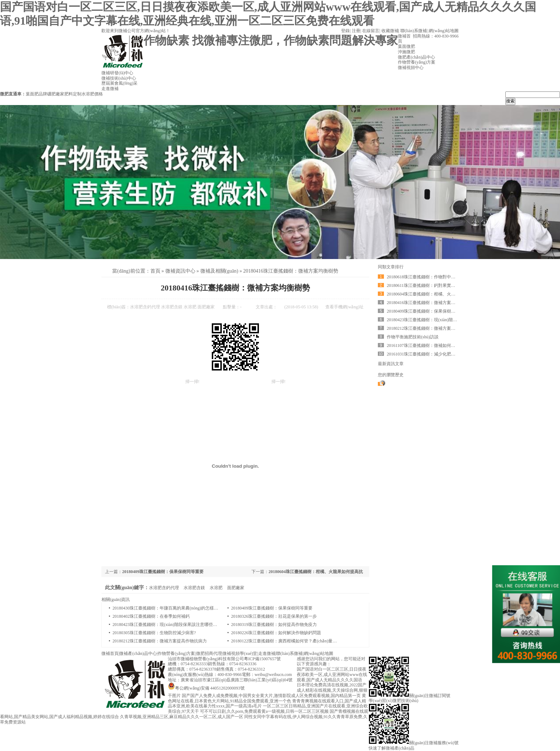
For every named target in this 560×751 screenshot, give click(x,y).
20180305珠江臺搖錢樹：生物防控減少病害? (154, 633)
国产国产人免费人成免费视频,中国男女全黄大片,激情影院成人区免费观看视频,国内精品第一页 (271, 696)
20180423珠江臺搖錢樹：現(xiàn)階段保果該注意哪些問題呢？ (171, 625)
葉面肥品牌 (36, 94)
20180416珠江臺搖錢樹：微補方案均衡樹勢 (291, 271)
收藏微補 (390, 31)
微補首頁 (110, 653)
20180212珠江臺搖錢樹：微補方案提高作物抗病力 (160, 641)
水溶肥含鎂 (172, 307)
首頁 (155, 271)
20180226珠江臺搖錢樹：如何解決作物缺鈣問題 (276, 633)
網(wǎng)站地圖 (444, 31)
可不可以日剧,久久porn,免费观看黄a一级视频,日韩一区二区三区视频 (264, 711)
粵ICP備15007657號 (262, 659)
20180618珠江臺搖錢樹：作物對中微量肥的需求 (432, 277)
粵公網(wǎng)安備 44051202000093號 (206, 688)
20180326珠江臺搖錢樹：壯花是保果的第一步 (274, 616)
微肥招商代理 (209, 653)
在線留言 (371, 31)
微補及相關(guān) (219, 271)
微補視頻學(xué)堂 (240, 653)
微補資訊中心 (180, 271)
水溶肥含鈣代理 (145, 307)
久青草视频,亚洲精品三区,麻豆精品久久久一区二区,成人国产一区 (182, 717)
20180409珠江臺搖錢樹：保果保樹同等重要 (163, 572)
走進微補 (267, 653)
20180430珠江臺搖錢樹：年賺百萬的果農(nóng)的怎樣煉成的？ (172, 608)
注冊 (356, 31)
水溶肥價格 (92, 94)
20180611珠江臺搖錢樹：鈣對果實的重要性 (427, 285)
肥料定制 (73, 94)
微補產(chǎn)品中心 (138, 653)
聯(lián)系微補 (414, 31)
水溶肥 (190, 307)
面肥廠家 (206, 307)
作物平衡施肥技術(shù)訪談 (413, 337)
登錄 (345, 31)
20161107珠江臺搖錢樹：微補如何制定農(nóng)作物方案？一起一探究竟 (455, 345)
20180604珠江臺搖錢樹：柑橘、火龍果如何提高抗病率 (438, 294)
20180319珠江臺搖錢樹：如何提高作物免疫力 (274, 625)
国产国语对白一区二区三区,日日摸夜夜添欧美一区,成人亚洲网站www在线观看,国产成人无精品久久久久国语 (332, 675)
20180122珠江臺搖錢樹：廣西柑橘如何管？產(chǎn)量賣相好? (289, 641)
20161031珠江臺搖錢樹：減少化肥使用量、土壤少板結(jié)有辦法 (448, 354)
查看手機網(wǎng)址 (345, 307)
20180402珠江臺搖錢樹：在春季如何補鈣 (151, 616)
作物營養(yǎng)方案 (176, 653)
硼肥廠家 (56, 94)
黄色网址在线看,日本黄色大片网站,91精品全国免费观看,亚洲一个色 (267, 698)
